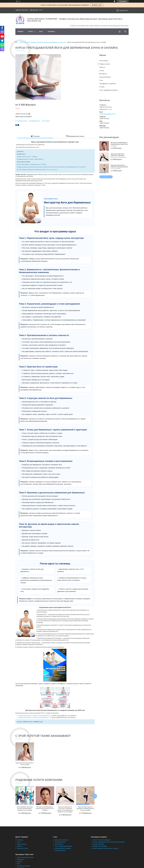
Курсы (31, 32)
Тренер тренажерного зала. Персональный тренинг (109, 842)
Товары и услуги (105, 64)
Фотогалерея (104, 61)
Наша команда (22, 844)
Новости (102, 67)
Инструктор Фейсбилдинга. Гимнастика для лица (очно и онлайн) (119, 144)
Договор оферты (60, 850)
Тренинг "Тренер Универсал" (101, 840)
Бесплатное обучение (62, 840)
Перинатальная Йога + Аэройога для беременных (34, 716)
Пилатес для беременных (41, 717)
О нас (41, 32)
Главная (20, 32)
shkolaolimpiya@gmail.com (108, 114)
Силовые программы (24, 866)
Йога (19, 864)
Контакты (51, 32)
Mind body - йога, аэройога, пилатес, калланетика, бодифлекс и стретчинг (43, 42)
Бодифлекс (21, 859)
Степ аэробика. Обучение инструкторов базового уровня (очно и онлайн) (25, 809)
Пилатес (20, 862)
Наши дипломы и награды (63, 848)
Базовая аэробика (98, 844)
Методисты (103, 74)
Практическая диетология (25, 857)
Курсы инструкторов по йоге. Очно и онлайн (25, 764)
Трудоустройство (105, 77)
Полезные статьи (22, 848)
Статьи (102, 71)
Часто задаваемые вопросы (109, 90)
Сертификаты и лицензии (108, 84)
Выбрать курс (97, 5)
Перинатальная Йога (25, 717)
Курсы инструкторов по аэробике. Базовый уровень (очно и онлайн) (119, 167)
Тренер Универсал (52, 170)
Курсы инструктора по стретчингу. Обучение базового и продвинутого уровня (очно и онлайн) (119, 156)
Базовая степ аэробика (100, 846)
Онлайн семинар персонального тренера (105, 848)
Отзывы (102, 87)
